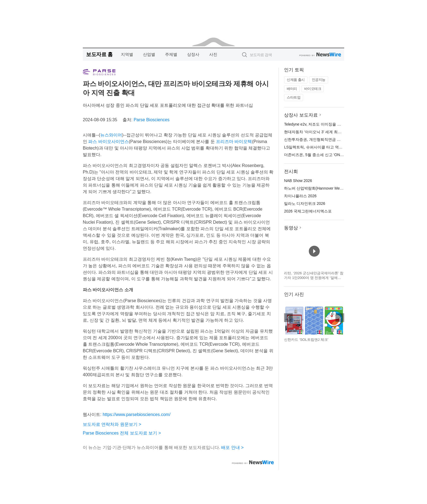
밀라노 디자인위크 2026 (305, 204)
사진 (213, 54)
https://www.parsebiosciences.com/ (137, 415)
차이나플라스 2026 (300, 196)
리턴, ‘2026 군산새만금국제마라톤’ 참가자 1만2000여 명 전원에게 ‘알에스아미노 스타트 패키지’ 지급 (314, 278)
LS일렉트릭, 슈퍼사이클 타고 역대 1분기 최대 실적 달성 (332, 147)
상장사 (193, 54)
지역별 (127, 54)
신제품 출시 (296, 80)
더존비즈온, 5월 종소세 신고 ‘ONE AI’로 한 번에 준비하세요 (335, 155)
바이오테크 (313, 89)
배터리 (292, 89)
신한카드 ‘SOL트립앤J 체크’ (306, 340)
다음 (340, 318)
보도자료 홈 (99, 54)
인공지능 (319, 80)
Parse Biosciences (152, 120)
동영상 (291, 228)
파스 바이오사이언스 (108, 142)
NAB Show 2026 (298, 181)
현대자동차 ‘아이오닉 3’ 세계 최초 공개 (317, 132)
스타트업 (294, 97)
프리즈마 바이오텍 (234, 142)
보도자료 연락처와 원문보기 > (112, 424)
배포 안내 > (232, 447)
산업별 (149, 54)
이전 (288, 318)
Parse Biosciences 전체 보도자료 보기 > (122, 433)
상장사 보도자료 (301, 115)
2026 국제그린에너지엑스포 (308, 211)
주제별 (171, 54)
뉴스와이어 (111, 135)
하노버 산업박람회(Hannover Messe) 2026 (320, 188)
